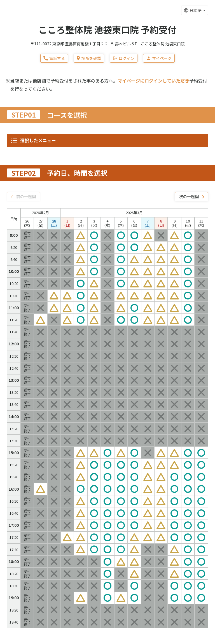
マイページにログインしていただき (153, 81)
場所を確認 (89, 58)
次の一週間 (189, 196)
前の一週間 (26, 196)
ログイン (124, 58)
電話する (54, 58)
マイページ (159, 58)
